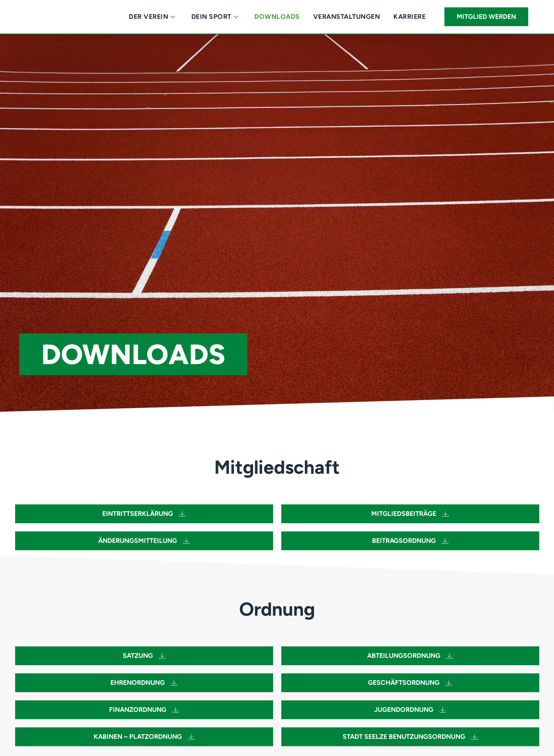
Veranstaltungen (347, 17)
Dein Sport (215, 17)
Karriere (409, 17)
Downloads (277, 17)
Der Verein (152, 17)
